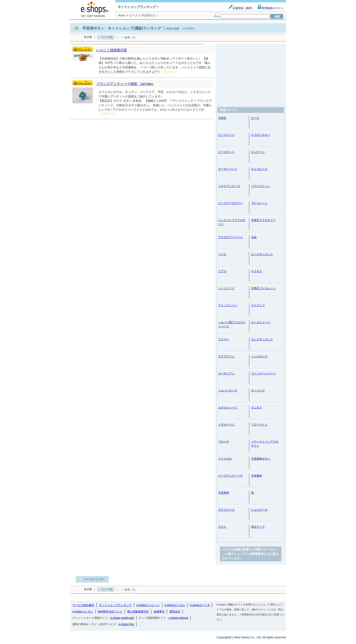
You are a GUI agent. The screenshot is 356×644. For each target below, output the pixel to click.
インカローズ (259, 356)
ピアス (222, 271)
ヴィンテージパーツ (263, 373)
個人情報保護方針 (138, 612)
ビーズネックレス (262, 254)
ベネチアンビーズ (229, 186)
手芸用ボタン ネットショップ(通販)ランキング (122, 28)
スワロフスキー (261, 135)
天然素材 (257, 476)
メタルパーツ (226, 425)
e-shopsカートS (200, 605)
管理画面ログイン (270, 8)
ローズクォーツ (261, 322)
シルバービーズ (228, 390)
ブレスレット (259, 203)
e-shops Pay (126, 624)
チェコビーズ (259, 169)
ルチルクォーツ (228, 408)
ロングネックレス (262, 339)
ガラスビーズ (226, 510)
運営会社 (175, 612)
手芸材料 (224, 493)
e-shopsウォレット (148, 605)
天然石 (222, 118)
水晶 (254, 237)
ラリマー (224, 339)
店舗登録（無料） (241, 8)
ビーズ (255, 118)
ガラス (222, 527)
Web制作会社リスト (110, 612)
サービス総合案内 (83, 605)
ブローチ (224, 442)
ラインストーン (228, 305)
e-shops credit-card (122, 618)
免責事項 (159, 612)
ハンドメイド (226, 288)
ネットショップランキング (115, 605)
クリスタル (225, 459)
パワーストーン (261, 186)
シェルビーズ (259, 510)
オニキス (257, 408)
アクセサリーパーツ (230, 237)
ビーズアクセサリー (230, 203)
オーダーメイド (228, 169)
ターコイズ (258, 390)
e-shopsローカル (175, 605)
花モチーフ (258, 527)
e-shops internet (178, 618)
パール (222, 254)
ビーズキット (226, 152)
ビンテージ (258, 152)
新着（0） (131, 37)
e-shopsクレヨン (83, 612)
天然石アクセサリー (263, 220)
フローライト (259, 425)
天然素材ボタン (261, 459)
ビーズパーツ (226, 135)
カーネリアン (226, 373)
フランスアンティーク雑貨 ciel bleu (125, 84)
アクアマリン (226, 356)
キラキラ (257, 271)
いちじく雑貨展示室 (112, 50)
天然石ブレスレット (263, 288)
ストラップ (258, 305)
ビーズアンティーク (230, 476)
